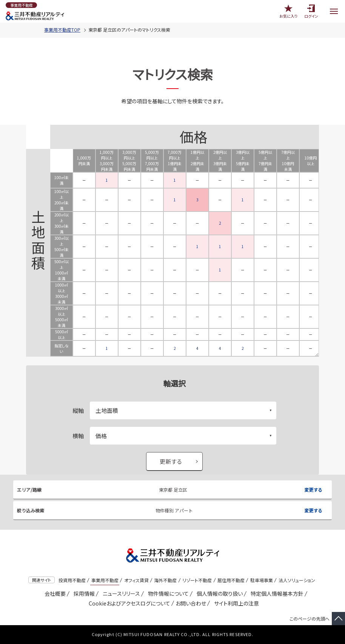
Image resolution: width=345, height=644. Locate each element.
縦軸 (78, 410)
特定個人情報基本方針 (276, 593)
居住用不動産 (231, 580)
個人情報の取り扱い (218, 593)
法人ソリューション (297, 580)
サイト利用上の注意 (235, 603)
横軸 (78, 436)
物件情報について (167, 593)
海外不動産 (165, 580)
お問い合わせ (191, 603)
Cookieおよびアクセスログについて (128, 603)
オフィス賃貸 (136, 580)
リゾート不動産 (197, 580)
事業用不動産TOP (62, 30)
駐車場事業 (262, 580)
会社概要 (54, 593)
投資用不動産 (72, 580)
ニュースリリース (120, 593)
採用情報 (83, 593)
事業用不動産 (105, 580)
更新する (171, 461)
